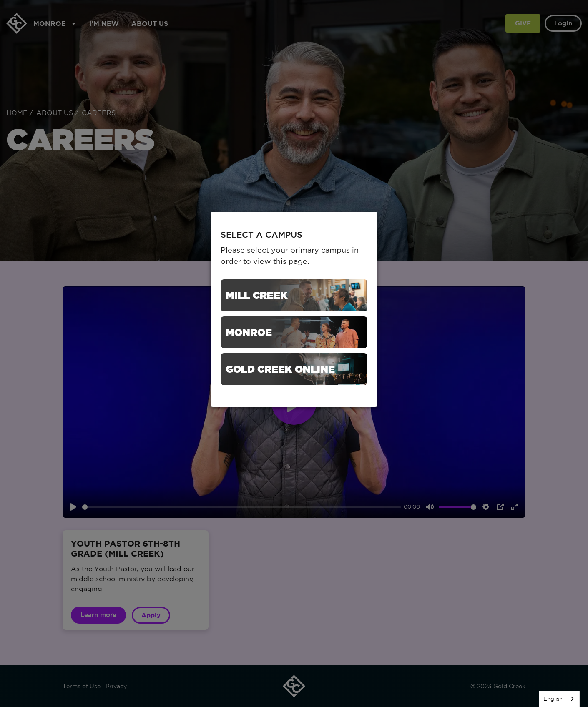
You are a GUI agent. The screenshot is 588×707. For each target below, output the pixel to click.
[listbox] (559, 699)
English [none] (553, 699)
